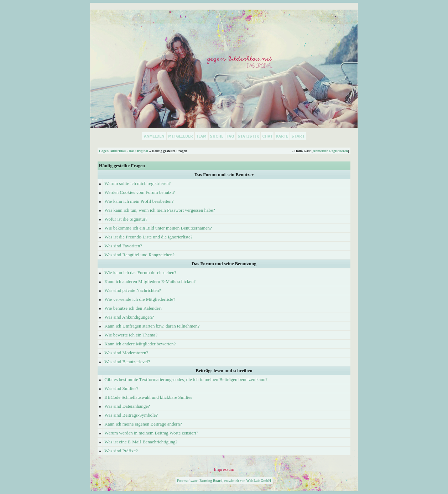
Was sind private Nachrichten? (133, 290)
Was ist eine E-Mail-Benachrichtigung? (141, 442)
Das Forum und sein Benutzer (224, 174)
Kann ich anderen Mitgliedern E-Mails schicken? (150, 281)
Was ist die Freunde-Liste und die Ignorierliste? (148, 237)
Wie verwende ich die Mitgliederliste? (140, 299)
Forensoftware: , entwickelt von (224, 481)
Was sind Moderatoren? (126, 353)
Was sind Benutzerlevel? (127, 362)
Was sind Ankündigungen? (129, 317)
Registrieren (338, 151)
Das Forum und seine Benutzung (224, 264)
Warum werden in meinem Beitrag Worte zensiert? (151, 433)
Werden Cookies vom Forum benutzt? (140, 192)
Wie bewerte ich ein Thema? (131, 335)
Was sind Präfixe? (121, 451)
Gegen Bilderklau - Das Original (124, 151)
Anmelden (321, 151)
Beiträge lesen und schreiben (224, 370)
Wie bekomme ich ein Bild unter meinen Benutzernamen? (158, 228)
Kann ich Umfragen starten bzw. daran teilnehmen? (152, 326)
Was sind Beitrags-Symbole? (131, 415)
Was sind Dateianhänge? (127, 406)
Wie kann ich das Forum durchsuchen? (140, 272)
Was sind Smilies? (121, 388)
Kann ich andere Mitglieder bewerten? (140, 344)
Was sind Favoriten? (123, 246)
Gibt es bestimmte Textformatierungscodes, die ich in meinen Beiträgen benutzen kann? (186, 379)
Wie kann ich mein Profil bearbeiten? (139, 201)
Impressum (224, 469)
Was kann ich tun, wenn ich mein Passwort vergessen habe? (160, 210)
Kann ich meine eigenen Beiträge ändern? (143, 424)
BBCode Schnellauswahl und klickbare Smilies (148, 397)
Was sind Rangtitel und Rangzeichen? (139, 255)
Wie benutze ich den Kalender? (133, 308)
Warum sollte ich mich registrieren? (137, 183)
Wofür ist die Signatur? (126, 219)
